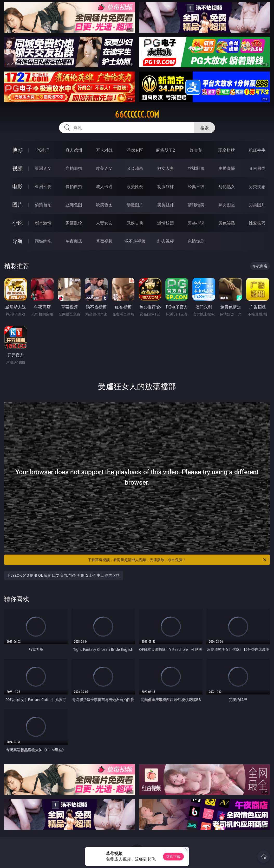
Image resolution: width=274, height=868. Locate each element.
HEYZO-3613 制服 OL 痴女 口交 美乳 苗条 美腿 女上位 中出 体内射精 (64, 575)
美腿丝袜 (166, 205)
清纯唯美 (196, 205)
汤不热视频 (135, 241)
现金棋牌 (227, 150)
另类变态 (257, 187)
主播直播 (227, 168)
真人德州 (74, 150)
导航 (17, 241)
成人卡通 (104, 187)
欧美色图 (104, 205)
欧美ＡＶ (104, 168)
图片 (17, 205)
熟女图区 (227, 205)
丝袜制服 (196, 168)
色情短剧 (196, 241)
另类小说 (196, 223)
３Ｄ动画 (135, 168)
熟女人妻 (166, 168)
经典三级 (196, 187)
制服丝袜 (166, 187)
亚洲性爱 (43, 187)
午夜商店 (74, 241)
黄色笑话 (227, 223)
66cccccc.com (137, 114)
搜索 (205, 128)
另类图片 (257, 205)
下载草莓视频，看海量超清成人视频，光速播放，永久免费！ (178, 560)
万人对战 (104, 150)
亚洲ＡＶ (43, 168)
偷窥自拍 (43, 205)
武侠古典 (135, 223)
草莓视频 (104, 241)
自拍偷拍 (74, 168)
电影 (17, 186)
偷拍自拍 (74, 187)
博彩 (17, 150)
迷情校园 (166, 223)
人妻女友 (104, 223)
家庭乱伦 (74, 223)
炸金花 (196, 150)
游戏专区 (135, 150)
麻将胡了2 (165, 150)
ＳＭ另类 (257, 168)
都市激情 (43, 223)
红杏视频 (166, 241)
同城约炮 (43, 241)
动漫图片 (135, 205)
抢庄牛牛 (257, 150)
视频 (17, 168)
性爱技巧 (257, 223)
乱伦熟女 (227, 187)
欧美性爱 (135, 187)
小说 (17, 223)
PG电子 (43, 150)
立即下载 (173, 856)
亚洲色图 (74, 205)
